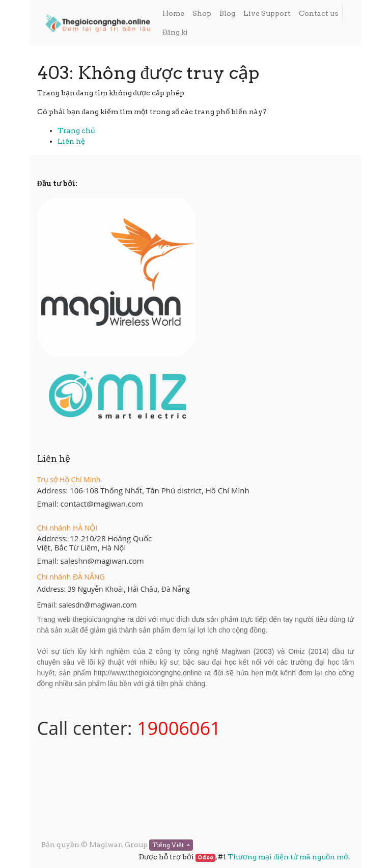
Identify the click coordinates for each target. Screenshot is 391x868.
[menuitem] (173, 14)
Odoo (205, 858)
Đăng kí (175, 32)
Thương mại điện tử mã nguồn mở (288, 857)
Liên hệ (71, 141)
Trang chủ (76, 130)
